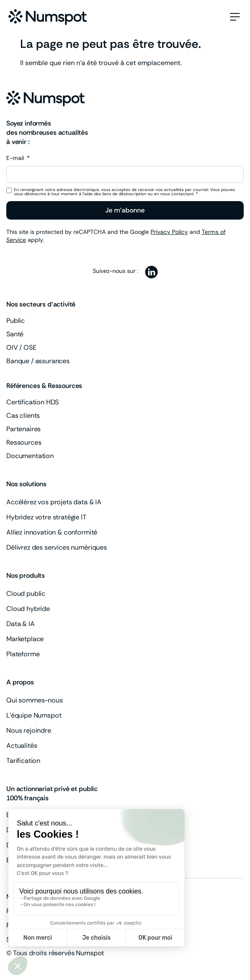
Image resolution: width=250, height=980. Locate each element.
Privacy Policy (169, 232)
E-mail (16, 158)
